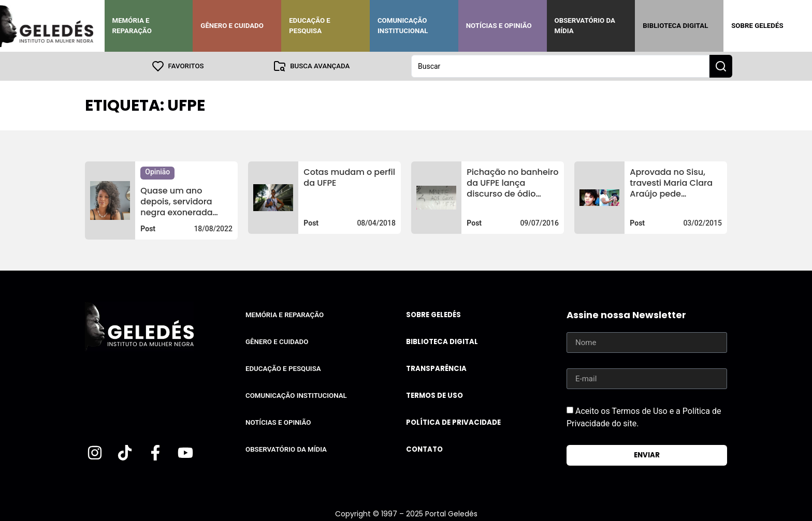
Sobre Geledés (757, 26)
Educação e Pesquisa (310, 26)
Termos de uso (434, 396)
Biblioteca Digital (675, 26)
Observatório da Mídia (585, 26)
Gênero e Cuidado (232, 26)
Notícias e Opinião (499, 26)
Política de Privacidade (453, 422)
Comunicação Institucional (403, 26)
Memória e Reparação (132, 26)
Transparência (436, 369)
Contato (424, 449)
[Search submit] (721, 66)
